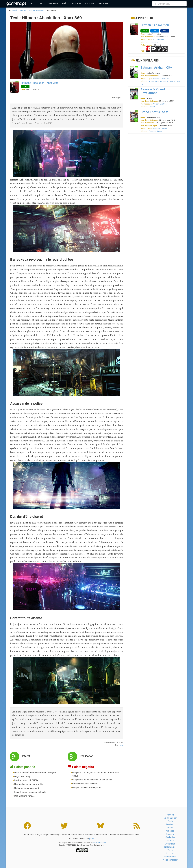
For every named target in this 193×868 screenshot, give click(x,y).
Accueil (170, 815)
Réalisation (87, 756)
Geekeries (103, 4)
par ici (91, 839)
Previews (53, 4)
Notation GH (170, 847)
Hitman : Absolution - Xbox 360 (39, 83)
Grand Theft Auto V (154, 112)
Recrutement (170, 857)
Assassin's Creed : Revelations (153, 91)
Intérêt (26, 756)
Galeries (170, 831)
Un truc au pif (170, 818)
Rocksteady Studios (161, 78)
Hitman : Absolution (37, 10)
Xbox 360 (23, 10)
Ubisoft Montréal (160, 104)
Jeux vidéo (170, 844)
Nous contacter (170, 860)
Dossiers (89, 4)
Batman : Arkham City (156, 68)
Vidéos (65, 4)
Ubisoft (152, 107)
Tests (42, 4)
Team (170, 850)
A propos (170, 853)
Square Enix (154, 42)
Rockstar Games (160, 128)
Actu (33, 4)
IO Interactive (159, 39)
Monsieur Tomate (99, 843)
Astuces (77, 4)
